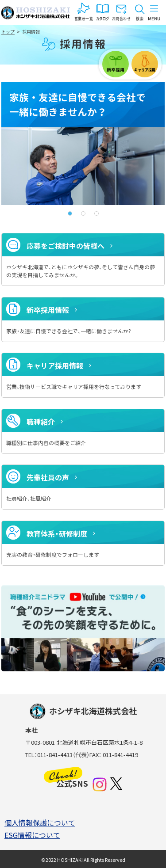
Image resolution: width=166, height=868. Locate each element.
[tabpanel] (83, 144)
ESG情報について (32, 835)
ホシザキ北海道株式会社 (36, 13)
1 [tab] (70, 213)
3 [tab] (97, 213)
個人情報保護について (40, 822)
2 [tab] (83, 213)
